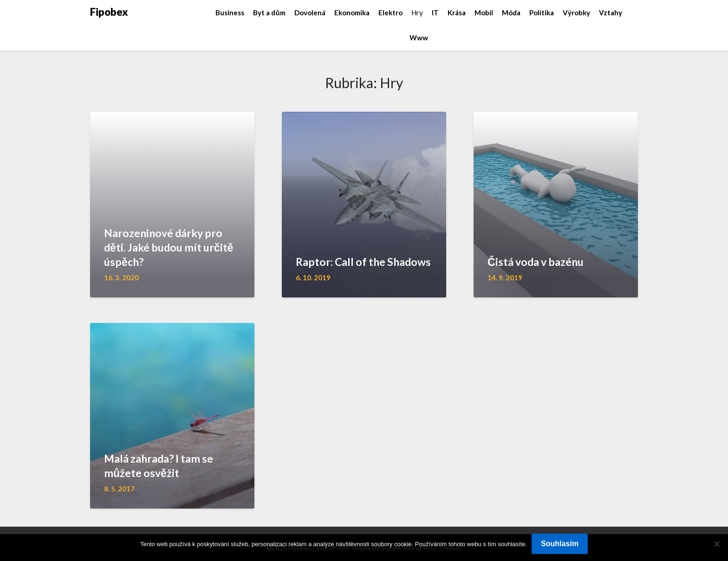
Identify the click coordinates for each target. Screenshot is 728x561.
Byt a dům (269, 13)
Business (230, 13)
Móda (511, 13)
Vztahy (611, 13)
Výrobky (576, 13)
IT (435, 13)
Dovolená (310, 13)
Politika (542, 13)
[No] (716, 544)
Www (419, 38)
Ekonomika (352, 13)
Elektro (390, 13)
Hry (417, 13)
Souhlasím (560, 544)
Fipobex (109, 12)
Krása (457, 13)
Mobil (484, 13)
